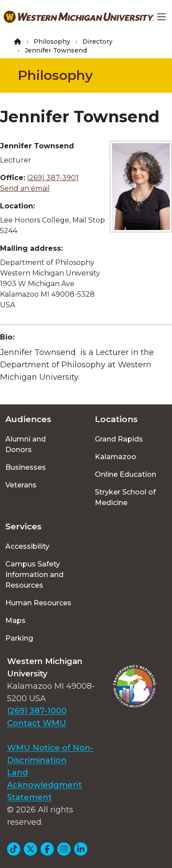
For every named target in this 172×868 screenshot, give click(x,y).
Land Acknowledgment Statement (45, 785)
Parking (19, 638)
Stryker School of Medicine (125, 497)
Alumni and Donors (26, 444)
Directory (97, 42)
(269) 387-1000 (37, 711)
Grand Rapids (119, 439)
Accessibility (27, 546)
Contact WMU (37, 723)
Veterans (21, 485)
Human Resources (38, 603)
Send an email (25, 188)
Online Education (125, 474)
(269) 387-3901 (53, 178)
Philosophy (52, 42)
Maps (15, 621)
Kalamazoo (116, 457)
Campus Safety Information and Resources (34, 575)
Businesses (26, 467)
